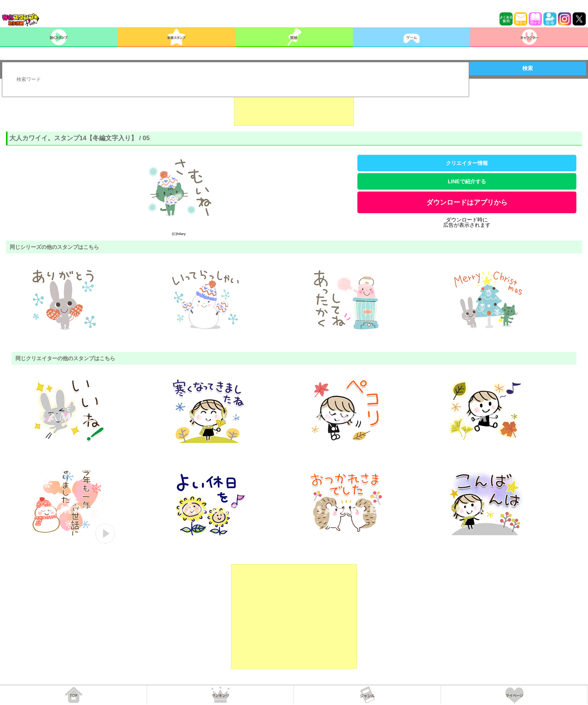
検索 (528, 68)
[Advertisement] (294, 107)
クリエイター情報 (467, 163)
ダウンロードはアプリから (467, 202)
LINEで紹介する (467, 181)
